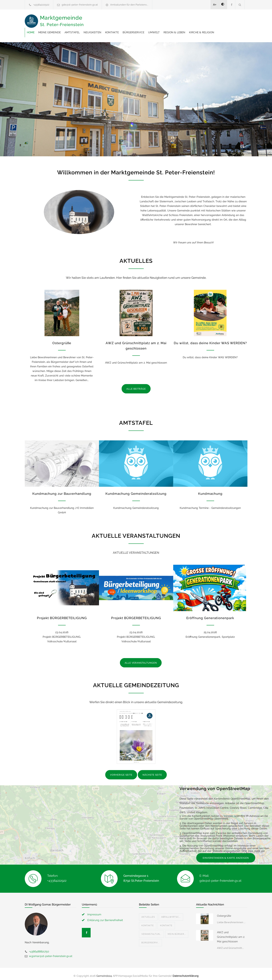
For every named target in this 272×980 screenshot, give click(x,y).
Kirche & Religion (126, 29)
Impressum (94, 911)
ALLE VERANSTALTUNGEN (141, 659)
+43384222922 (41, 5)
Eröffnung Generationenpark (210, 614)
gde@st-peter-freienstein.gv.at (80, 5)
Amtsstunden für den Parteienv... (129, 5)
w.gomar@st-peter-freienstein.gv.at (51, 952)
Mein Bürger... (177, 930)
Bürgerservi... (150, 939)
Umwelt (215, 19)
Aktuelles (148, 913)
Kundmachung (210, 490)
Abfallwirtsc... (171, 913)
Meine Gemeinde (110, 19)
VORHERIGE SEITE (121, 771)
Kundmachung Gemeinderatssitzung (136, 490)
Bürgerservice (194, 19)
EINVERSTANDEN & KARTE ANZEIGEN (226, 854)
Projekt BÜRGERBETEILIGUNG (62, 614)
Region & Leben (99, 29)
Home (92, 19)
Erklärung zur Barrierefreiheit (105, 916)
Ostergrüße (62, 339)
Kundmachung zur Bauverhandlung (62, 490)
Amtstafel (133, 19)
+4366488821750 (39, 948)
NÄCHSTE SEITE (152, 771)
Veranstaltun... (151, 930)
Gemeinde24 (104, 972)
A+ (215, 5)
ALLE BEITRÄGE (136, 385)
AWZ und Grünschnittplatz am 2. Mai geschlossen (231, 933)
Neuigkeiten (153, 19)
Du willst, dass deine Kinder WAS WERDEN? (210, 339)
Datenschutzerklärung (186, 972)
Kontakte (173, 19)
